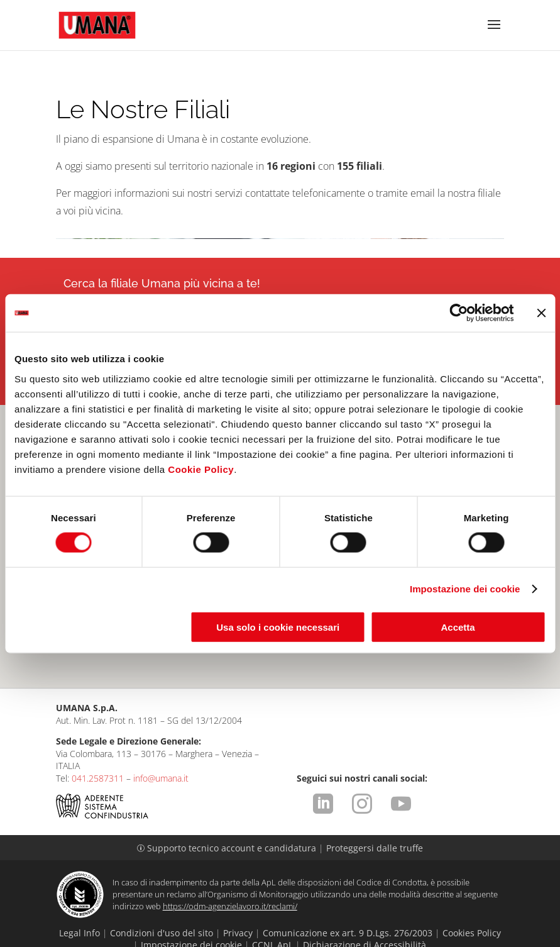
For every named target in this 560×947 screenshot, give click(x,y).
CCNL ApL (272, 920)
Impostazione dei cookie (465, 589)
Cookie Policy (201, 469)
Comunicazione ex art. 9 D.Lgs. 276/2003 (348, 908)
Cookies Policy (472, 908)
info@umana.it (161, 753)
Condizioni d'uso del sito (162, 908)
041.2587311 (98, 753)
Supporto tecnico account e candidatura (228, 823)
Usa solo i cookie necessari (278, 627)
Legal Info (80, 908)
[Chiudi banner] (541, 313)
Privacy (238, 908)
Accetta (458, 627)
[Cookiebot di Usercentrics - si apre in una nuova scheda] (458, 313)
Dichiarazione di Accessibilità (365, 920)
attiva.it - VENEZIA (476, 938)
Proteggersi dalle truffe (375, 823)
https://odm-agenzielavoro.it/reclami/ (230, 881)
